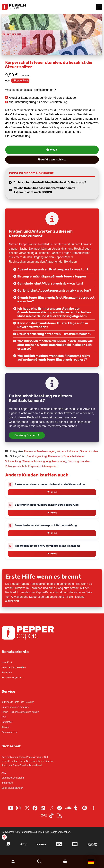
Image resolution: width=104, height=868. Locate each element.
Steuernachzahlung (34, 461)
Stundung (73, 461)
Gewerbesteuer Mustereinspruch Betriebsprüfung (46, 525)
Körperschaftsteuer (68, 451)
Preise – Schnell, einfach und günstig (20, 712)
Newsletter (7, 722)
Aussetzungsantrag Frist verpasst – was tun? (53, 269)
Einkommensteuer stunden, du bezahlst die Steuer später (50, 484)
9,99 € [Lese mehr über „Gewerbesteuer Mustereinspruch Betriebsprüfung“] (54, 533)
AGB (4, 773)
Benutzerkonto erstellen (14, 667)
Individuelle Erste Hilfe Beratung (18, 702)
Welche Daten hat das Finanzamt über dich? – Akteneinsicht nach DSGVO (45, 190)
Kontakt (5, 727)
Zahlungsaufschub (16, 466)
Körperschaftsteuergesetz (43, 466)
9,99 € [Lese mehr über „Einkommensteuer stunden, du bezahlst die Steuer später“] (54, 492)
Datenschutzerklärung (13, 778)
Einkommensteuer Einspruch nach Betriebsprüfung (47, 505)
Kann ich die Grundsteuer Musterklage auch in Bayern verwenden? (53, 325)
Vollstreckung (13, 461)
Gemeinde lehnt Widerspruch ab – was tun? (50, 283)
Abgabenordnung (56, 461)
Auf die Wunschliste (52, 160)
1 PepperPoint (20, 81)
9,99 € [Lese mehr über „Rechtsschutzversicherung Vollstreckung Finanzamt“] (54, 554)
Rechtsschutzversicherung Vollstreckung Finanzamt (47, 546)
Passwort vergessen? (13, 677)
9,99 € (54, 150)
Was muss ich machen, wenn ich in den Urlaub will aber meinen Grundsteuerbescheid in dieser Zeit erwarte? (55, 345)
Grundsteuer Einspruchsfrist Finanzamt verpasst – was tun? (56, 299)
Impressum (7, 783)
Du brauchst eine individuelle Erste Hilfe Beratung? (50, 182)
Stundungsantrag (37, 456)
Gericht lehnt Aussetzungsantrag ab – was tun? (54, 291)
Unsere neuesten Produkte (15, 707)
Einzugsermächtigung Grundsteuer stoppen (52, 276)
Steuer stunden (89, 451)
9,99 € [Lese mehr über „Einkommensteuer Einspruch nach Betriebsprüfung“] (54, 513)
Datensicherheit (10, 732)
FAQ (4, 717)
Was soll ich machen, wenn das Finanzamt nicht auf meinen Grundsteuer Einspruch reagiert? (54, 358)
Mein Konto (7, 662)
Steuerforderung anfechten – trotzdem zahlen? (54, 334)
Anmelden (7, 672)
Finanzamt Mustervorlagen (40, 451)
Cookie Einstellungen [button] (12, 788)
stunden (85, 461)
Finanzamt (54, 456)
